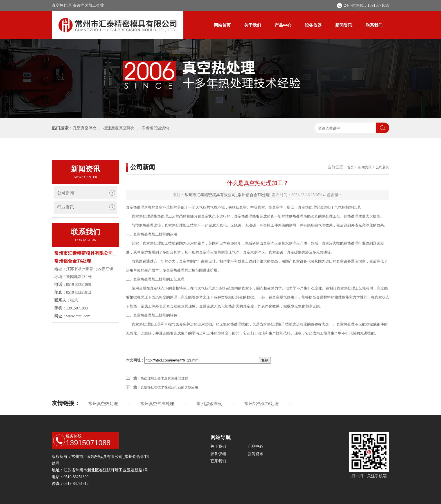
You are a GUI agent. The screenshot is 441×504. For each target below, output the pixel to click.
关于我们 (253, 25)
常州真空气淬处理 (157, 404)
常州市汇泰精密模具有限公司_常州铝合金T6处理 (227, 195)
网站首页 (222, 25)
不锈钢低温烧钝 (155, 128)
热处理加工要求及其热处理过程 (164, 378)
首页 (350, 167)
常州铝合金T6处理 (262, 404)
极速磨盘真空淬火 (119, 128)
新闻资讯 (344, 25)
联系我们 (374, 25)
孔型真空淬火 (85, 128)
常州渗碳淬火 (209, 404)
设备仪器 (313, 25)
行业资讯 (66, 207)
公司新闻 (66, 193)
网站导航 (220, 437)
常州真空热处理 (103, 404)
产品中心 (283, 25)
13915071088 (88, 443)
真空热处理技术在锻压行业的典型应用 (169, 387)
